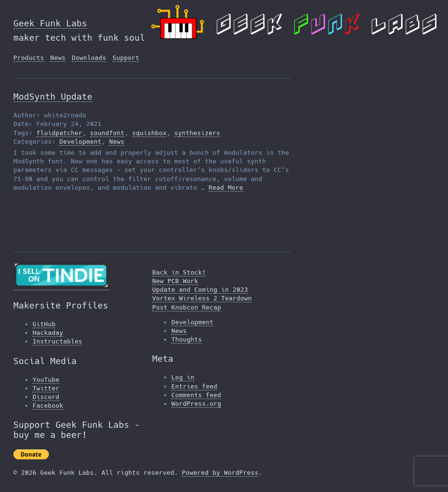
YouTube (46, 380)
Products (29, 58)
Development (80, 142)
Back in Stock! (179, 272)
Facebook (48, 406)
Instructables (57, 341)
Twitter (46, 388)
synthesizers (197, 133)
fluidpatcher (59, 133)
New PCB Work (175, 281)
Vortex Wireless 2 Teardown (202, 298)
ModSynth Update (53, 97)
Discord (46, 397)
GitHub (44, 324)
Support (126, 58)
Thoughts (187, 339)
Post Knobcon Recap (187, 307)
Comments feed (196, 395)
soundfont (107, 133)
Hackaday (48, 333)
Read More (226, 188)
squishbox (149, 133)
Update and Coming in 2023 (200, 290)
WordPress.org (196, 404)
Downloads (89, 58)
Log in (183, 377)
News (58, 58)
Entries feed (194, 386)
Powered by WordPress (220, 473)
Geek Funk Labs (50, 23)
